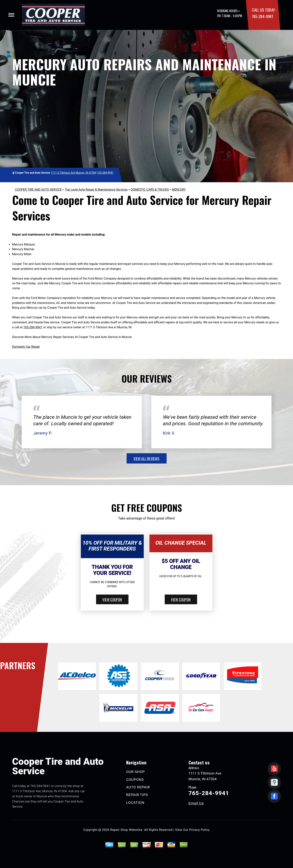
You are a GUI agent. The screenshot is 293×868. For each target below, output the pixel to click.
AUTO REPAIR (138, 787)
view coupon (112, 599)
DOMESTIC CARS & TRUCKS (150, 190)
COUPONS (135, 780)
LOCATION (135, 803)
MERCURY (179, 190)
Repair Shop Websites (126, 830)
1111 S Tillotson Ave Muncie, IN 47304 (73, 173)
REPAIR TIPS (137, 795)
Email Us (196, 803)
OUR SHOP (136, 772)
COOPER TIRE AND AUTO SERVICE (39, 190)
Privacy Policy (199, 830)
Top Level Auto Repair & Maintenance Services (96, 190)
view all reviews (146, 458)
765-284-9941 (262, 16)
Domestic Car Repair (26, 347)
